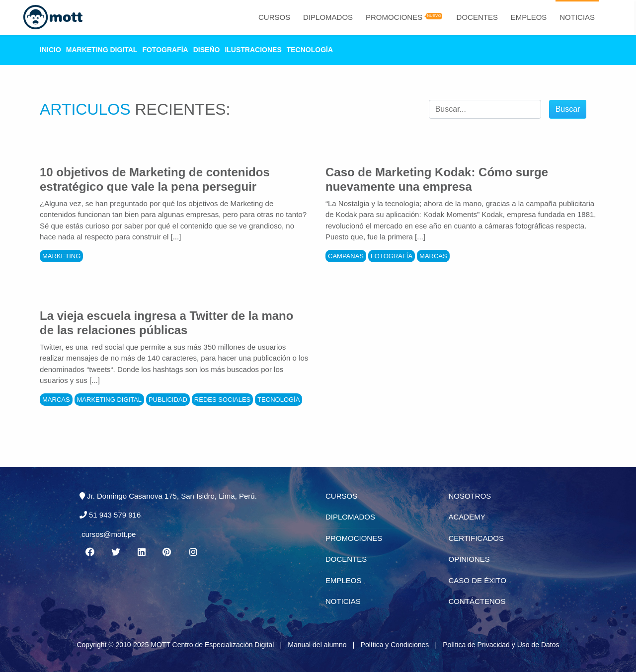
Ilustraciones (253, 50)
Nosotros (470, 496)
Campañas (346, 256)
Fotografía (165, 50)
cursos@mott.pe (109, 534)
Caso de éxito (477, 580)
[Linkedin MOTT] (141, 552)
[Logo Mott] (53, 17)
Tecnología (310, 50)
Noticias (577, 17)
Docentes (477, 17)
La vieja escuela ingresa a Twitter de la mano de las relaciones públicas (166, 323)
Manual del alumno (317, 645)
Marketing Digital (102, 50)
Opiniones (469, 559)
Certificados (476, 538)
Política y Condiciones (395, 645)
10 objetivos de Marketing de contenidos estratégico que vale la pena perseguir (155, 179)
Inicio (50, 50)
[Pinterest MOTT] (167, 552)
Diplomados (328, 17)
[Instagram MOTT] (193, 552)
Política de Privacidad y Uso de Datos (501, 645)
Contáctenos (477, 601)
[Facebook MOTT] (89, 552)
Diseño (207, 50)
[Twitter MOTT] (115, 552)
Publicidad (168, 400)
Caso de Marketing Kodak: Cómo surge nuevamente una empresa (437, 179)
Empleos (529, 17)
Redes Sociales (222, 400)
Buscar (568, 109)
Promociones (394, 17)
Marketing (61, 256)
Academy (467, 517)
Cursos (274, 17)
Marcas (433, 256)
